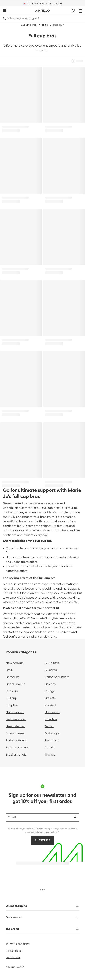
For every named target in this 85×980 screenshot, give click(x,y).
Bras (45, 25)
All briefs (51, 670)
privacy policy (50, 832)
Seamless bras (16, 719)
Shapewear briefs (57, 677)
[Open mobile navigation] (5, 11)
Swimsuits (52, 741)
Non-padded (15, 712)
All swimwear (15, 734)
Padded (50, 705)
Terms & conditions (17, 944)
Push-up (12, 691)
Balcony (50, 684)
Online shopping (42, 906)
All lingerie (29, 25)
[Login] (73, 11)
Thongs (50, 755)
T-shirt (49, 726)
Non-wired (52, 712)
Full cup (11, 698)
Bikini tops (52, 734)
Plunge (50, 691)
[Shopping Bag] (80, 11)
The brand (42, 929)
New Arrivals (14, 663)
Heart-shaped (15, 726)
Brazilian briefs (16, 755)
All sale (50, 748)
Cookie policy (14, 957)
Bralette (50, 698)
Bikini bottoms (16, 741)
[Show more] (59, 832)
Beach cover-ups (17, 748)
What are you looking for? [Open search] (21, 18)
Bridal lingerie (16, 684)
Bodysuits (13, 677)
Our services (42, 918)
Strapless (12, 705)
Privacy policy (14, 951)
